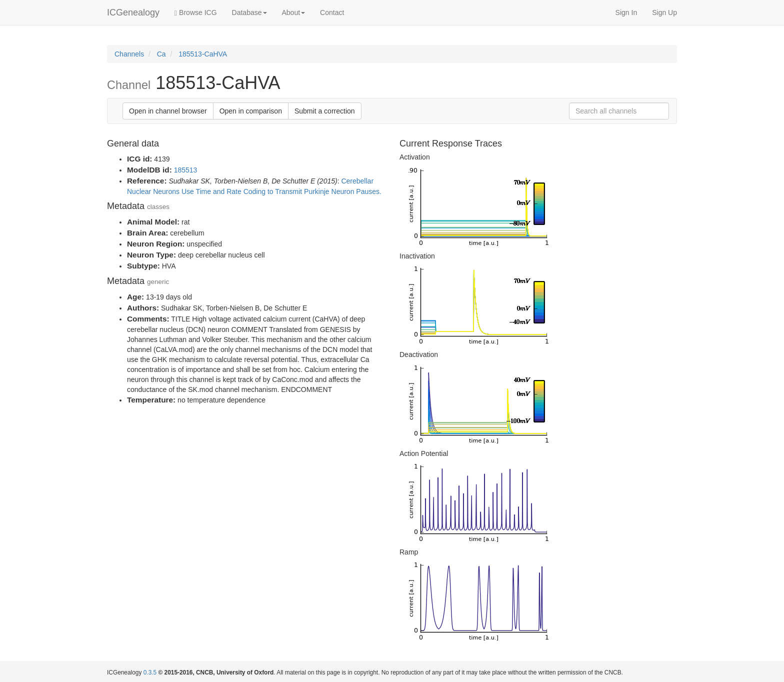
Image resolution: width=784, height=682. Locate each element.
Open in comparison (251, 111)
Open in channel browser (168, 111)
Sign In (626, 12)
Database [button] (249, 12)
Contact (332, 12)
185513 (186, 170)
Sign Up (664, 12)
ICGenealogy (133, 12)
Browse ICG (195, 13)
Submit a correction (325, 111)
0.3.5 (150, 672)
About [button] (294, 12)
